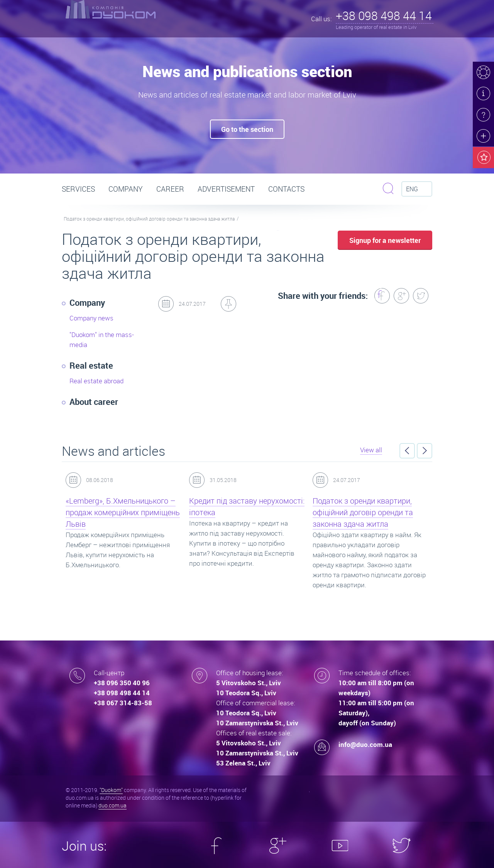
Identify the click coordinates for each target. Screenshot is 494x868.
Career (170, 189)
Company (126, 189)
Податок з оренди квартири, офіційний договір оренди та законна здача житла (149, 219)
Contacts (286, 189)
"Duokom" (111, 790)
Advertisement (226, 189)
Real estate (91, 365)
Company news (91, 318)
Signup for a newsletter (385, 240)
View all (371, 450)
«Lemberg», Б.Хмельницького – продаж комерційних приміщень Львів (123, 512)
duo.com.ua (113, 805)
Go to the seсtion (247, 129)
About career (94, 402)
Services (78, 189)
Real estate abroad (96, 381)
